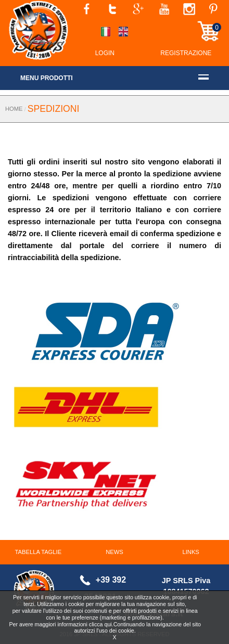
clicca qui (100, 624)
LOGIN (105, 53)
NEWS (115, 552)
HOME (14, 109)
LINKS (191, 552)
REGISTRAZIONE (186, 53)
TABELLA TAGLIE (39, 552)
